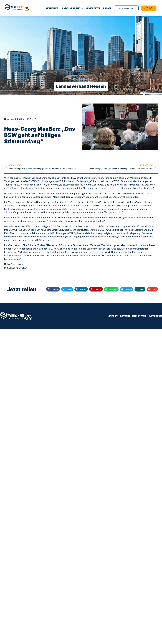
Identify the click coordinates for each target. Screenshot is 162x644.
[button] (53, 289)
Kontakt (112, 316)
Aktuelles (52, 8)
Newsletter (93, 8)
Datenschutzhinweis (133, 316)
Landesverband (72, 8)
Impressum (155, 316)
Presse (107, 8)
